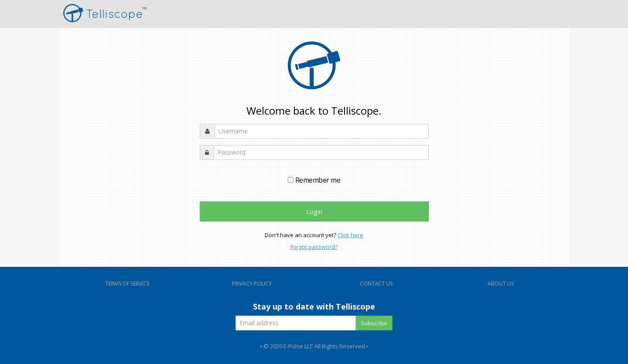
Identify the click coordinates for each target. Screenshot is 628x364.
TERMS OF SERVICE (128, 284)
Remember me (314, 180)
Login (314, 211)
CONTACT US (376, 284)
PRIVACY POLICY (252, 284)
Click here (350, 235)
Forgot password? (314, 247)
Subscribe (374, 323)
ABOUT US (501, 284)
